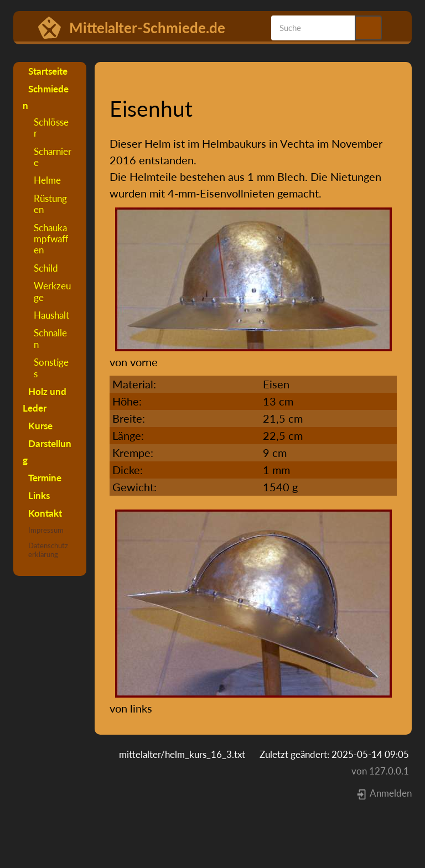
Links (39, 495)
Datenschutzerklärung (48, 550)
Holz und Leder (45, 400)
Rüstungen (50, 204)
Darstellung (47, 452)
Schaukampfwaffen (51, 239)
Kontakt (45, 513)
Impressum (46, 530)
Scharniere (53, 157)
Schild (46, 268)
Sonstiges (51, 368)
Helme (47, 180)
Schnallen (50, 338)
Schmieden (46, 97)
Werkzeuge (52, 291)
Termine (45, 478)
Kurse (40, 426)
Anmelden (384, 793)
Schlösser (51, 128)
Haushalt (51, 315)
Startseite (48, 71)
